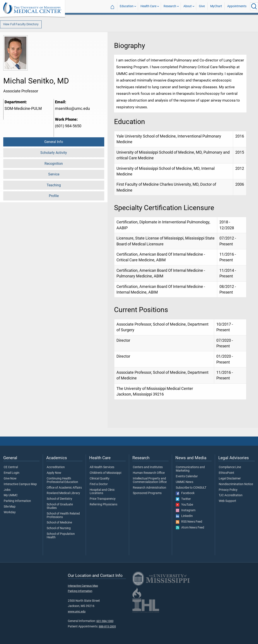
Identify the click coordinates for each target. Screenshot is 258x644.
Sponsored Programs (147, 493)
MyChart (216, 6)
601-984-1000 (105, 621)
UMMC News (185, 482)
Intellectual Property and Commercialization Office (150, 480)
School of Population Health (61, 536)
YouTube (184, 505)
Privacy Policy (228, 490)
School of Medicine (59, 523)
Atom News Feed (190, 528)
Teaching (54, 185)
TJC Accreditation (231, 495)
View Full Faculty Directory (21, 24)
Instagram (186, 510)
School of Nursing (59, 528)
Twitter (183, 499)
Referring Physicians (103, 505)
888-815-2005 (107, 626)
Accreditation (56, 467)
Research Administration (150, 488)
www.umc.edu (77, 611)
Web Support (227, 501)
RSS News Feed (189, 522)
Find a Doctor (99, 484)
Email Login (12, 473)
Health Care (148, 6)
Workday (10, 512)
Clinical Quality (100, 479)
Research (170, 6)
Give (202, 6)
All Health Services (102, 467)
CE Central (11, 467)
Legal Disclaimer (230, 479)
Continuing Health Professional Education (62, 480)
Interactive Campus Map (20, 484)
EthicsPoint (226, 473)
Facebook (185, 493)
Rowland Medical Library (63, 493)
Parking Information (17, 501)
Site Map (10, 507)
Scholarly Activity (54, 153)
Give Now (10, 479)
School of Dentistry (59, 499)
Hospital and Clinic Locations (102, 492)
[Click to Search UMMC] (254, 6)
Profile (54, 196)
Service (54, 174)
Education (127, 6)
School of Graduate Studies (60, 506)
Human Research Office (149, 473)
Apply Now (54, 473)
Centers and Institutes (148, 467)
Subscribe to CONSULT (191, 488)
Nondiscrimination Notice (236, 484)
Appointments (237, 6)
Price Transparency (103, 499)
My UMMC (11, 495)
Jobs (7, 490)
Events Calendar (187, 476)
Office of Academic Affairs (64, 488)
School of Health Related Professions (63, 515)
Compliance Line (230, 467)
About (188, 6)
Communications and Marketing (190, 469)
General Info (54, 142)
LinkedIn (184, 516)
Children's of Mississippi (105, 473)
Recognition (54, 164)
